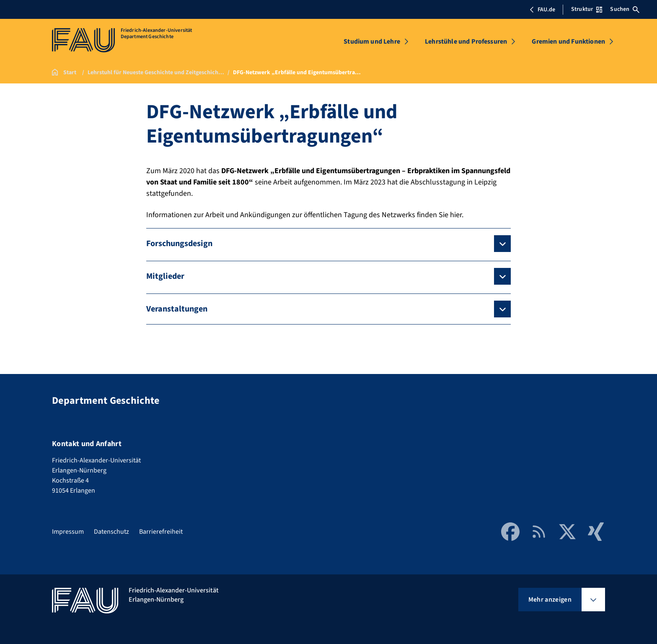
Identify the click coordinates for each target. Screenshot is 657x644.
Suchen (625, 9)
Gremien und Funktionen (568, 42)
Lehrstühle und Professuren (466, 42)
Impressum (68, 532)
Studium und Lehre (372, 42)
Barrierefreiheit (161, 532)
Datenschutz (111, 532)
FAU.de (542, 10)
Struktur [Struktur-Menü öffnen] (587, 9)
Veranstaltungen (177, 309)
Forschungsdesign (179, 244)
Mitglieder (165, 276)
